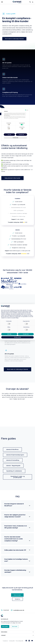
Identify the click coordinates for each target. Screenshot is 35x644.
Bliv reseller (5, 626)
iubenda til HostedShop (13, 460)
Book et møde (17, 595)
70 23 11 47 (6, 610)
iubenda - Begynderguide (13, 466)
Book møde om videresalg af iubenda (14, 39)
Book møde (15, 626)
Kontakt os (18, 599)
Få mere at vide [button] (17, 337)
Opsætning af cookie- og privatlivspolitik (18, 477)
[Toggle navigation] (7, 2)
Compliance (5, 641)
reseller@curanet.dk (19, 610)
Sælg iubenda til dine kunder (12, 178)
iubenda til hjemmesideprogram (15, 455)
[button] (17, 632)
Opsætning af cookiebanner (14, 471)
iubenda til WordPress (12, 449)
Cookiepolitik (12, 641)
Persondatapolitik (19, 641)
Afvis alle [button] (9, 334)
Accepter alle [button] (26, 334)
